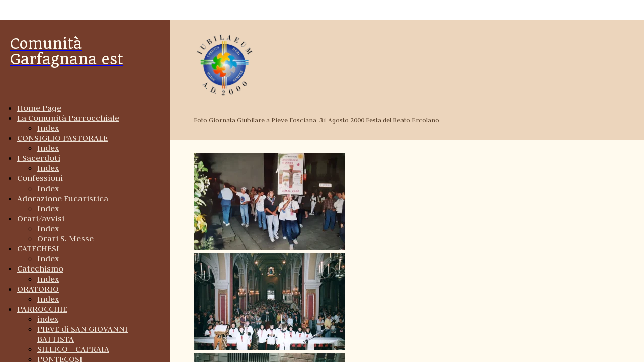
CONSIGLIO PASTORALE (62, 138)
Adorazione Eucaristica (63, 198)
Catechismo (40, 268)
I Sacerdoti (39, 158)
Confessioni (40, 178)
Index (48, 128)
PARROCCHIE (42, 309)
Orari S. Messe (65, 238)
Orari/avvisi (41, 218)
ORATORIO (38, 289)
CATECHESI (38, 248)
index (48, 319)
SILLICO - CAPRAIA (73, 349)
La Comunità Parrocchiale (68, 118)
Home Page (39, 108)
